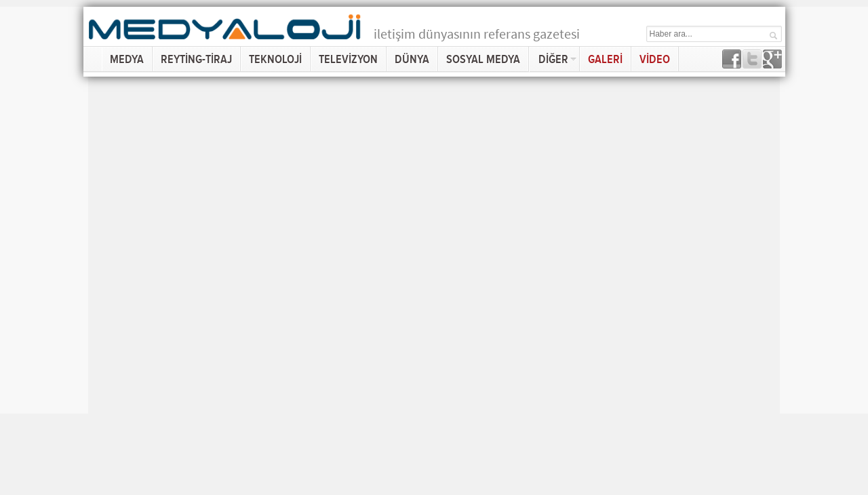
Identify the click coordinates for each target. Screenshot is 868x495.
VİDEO (655, 59)
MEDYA (127, 59)
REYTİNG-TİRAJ (196, 59)
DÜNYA (412, 59)
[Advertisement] (824, 210)
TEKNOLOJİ (275, 59)
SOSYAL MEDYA (483, 59)
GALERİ (605, 59)
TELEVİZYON (348, 59)
